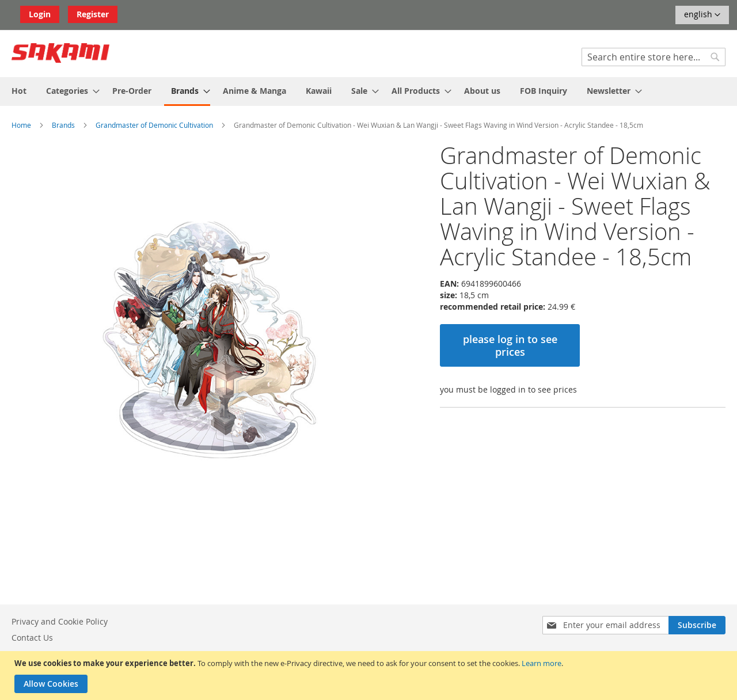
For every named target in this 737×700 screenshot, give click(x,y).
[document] (370, 676)
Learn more (542, 663)
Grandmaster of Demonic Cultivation (154, 125)
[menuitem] (19, 91)
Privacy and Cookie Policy (60, 621)
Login (40, 14)
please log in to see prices (510, 345)
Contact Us (32, 638)
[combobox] (654, 57)
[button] (702, 15)
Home (21, 125)
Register (93, 14)
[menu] (368, 92)
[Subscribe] (697, 625)
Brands (63, 125)
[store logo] (60, 53)
